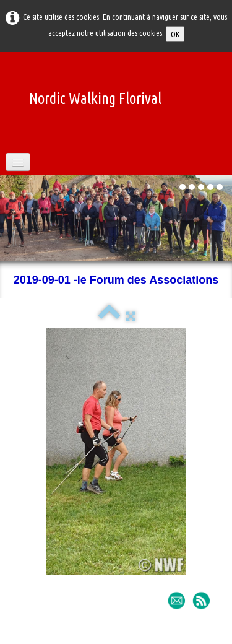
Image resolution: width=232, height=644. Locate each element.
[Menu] (18, 162)
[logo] (91, 91)
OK (175, 34)
